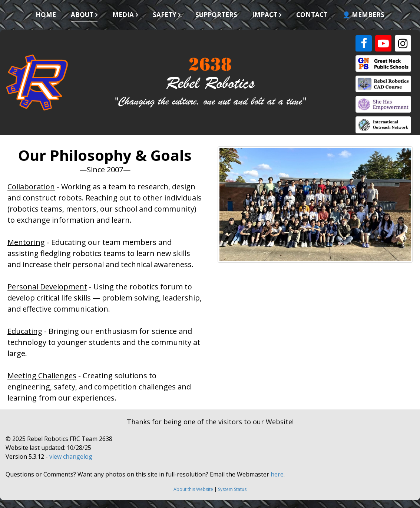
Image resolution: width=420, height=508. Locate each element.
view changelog (71, 456)
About (82, 15)
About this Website (193, 489)
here (277, 474)
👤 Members (363, 15)
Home (46, 15)
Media (123, 15)
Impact (265, 15)
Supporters (216, 15)
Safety (165, 15)
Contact (312, 15)
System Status (232, 489)
